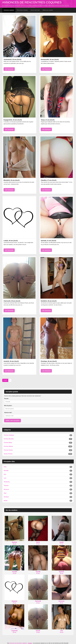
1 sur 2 (5, 380)
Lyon (5, 478)
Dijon (5, 493)
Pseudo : (7, 399)
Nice (5, 474)
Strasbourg (7, 482)
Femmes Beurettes (9, 439)
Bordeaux (6, 497)
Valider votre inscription (13, 421)
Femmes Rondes (8, 450)
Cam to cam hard (35, 10)
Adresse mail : (8, 413)
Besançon (6, 489)
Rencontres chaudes (22, 10)
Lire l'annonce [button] (9, 69)
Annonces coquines (9, 10)
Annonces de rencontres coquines (32, 2)
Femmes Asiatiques (9, 435)
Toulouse (6, 486)
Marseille (6, 471)
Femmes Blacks (8, 443)
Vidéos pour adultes (48, 10)
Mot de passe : (8, 406)
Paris (5, 467)
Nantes (6, 501)
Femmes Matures (8, 446)
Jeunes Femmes (8, 454)
